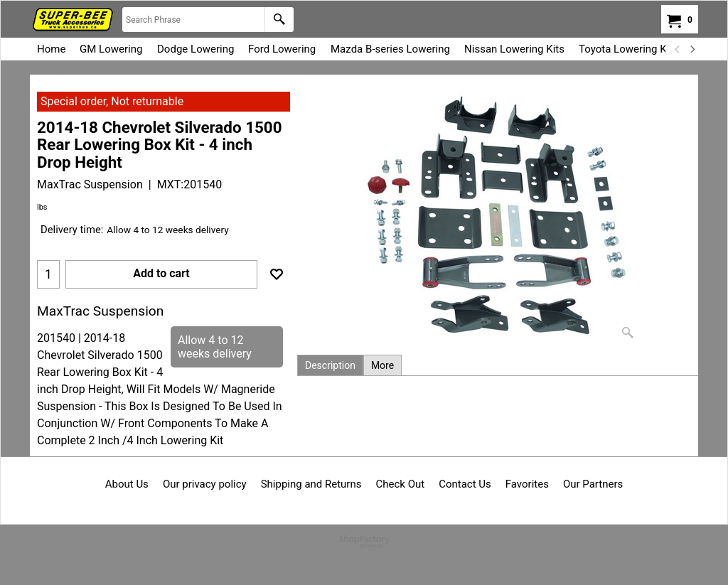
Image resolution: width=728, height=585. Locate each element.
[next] (692, 49)
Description (330, 365)
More (382, 365)
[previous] (678, 49)
